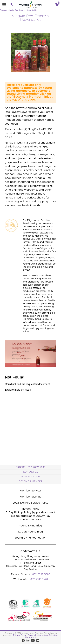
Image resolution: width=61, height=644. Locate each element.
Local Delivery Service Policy (30, 503)
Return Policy (30, 509)
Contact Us (30, 472)
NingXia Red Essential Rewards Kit (22, 10)
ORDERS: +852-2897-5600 (30, 467)
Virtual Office (30, 477)
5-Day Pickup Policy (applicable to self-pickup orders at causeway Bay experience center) (31, 516)
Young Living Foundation (31, 538)
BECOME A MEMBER (31, 481)
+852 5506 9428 (39, 579)
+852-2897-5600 (41, 574)
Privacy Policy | (20, 635)
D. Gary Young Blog (30, 532)
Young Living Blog (31, 526)
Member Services (31, 491)
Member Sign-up (31, 497)
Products (4, 10)
